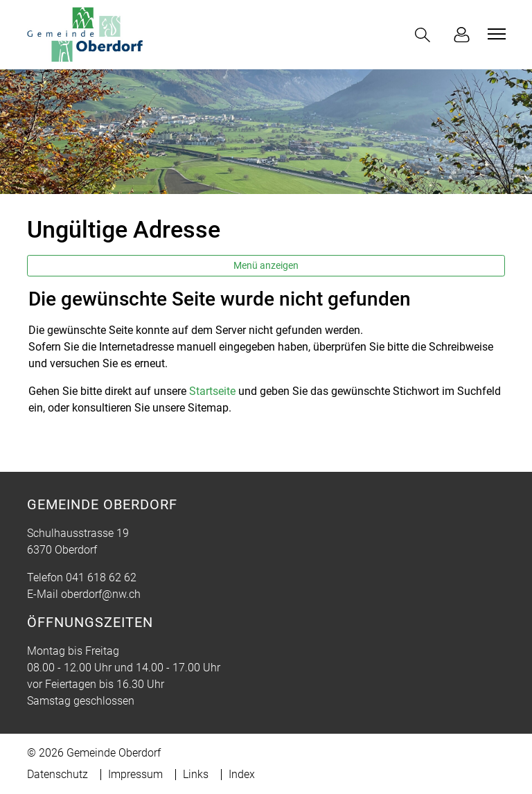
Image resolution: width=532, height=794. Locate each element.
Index (242, 774)
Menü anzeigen (266, 265)
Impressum (135, 774)
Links (196, 774)
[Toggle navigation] (495, 34)
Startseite (212, 391)
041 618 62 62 (101, 577)
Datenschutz (57, 774)
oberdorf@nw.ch (101, 594)
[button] (425, 35)
